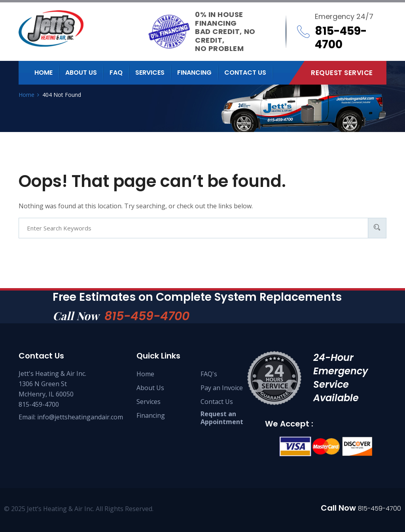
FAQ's (209, 374)
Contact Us (217, 402)
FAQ (116, 73)
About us (81, 73)
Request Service (342, 73)
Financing (194, 73)
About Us (150, 388)
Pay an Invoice (222, 388)
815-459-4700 (147, 316)
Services (150, 73)
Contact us (245, 73)
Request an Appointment (222, 418)
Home (44, 73)
